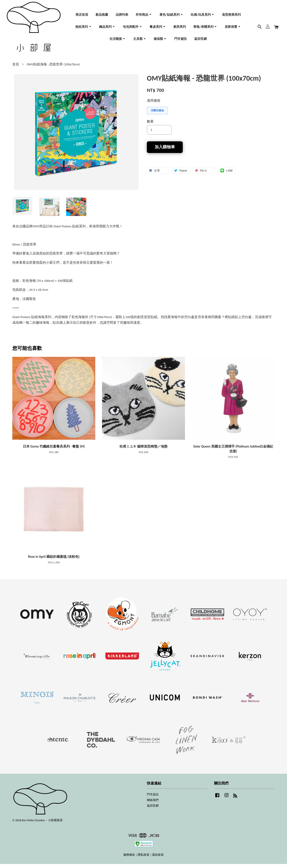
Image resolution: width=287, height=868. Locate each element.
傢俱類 (160, 40)
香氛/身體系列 (205, 28)
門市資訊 (180, 40)
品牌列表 (122, 16)
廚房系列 (180, 28)
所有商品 (144, 16)
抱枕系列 (83, 28)
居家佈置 (233, 28)
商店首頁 (82, 16)
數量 (150, 125)
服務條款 (129, 859)
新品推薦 (102, 16)
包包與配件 (133, 28)
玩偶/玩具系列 (202, 16)
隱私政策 (143, 859)
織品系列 (107, 28)
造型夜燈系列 (231, 16)
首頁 (16, 68)
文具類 (140, 40)
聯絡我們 (153, 804)
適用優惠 (154, 105)
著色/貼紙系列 (171, 16)
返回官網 (200, 40)
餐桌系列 (158, 28)
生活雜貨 (117, 40)
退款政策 (158, 859)
